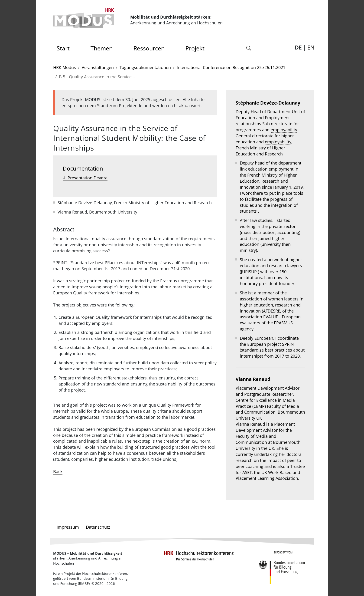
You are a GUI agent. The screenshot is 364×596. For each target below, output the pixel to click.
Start (65, 47)
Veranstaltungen (98, 67)
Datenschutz (98, 527)
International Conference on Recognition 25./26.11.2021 (231, 67)
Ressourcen (149, 48)
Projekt (195, 48)
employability (284, 130)
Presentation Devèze (88, 178)
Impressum (68, 527)
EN (311, 48)
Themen (102, 48)
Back (58, 471)
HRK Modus (65, 67)
